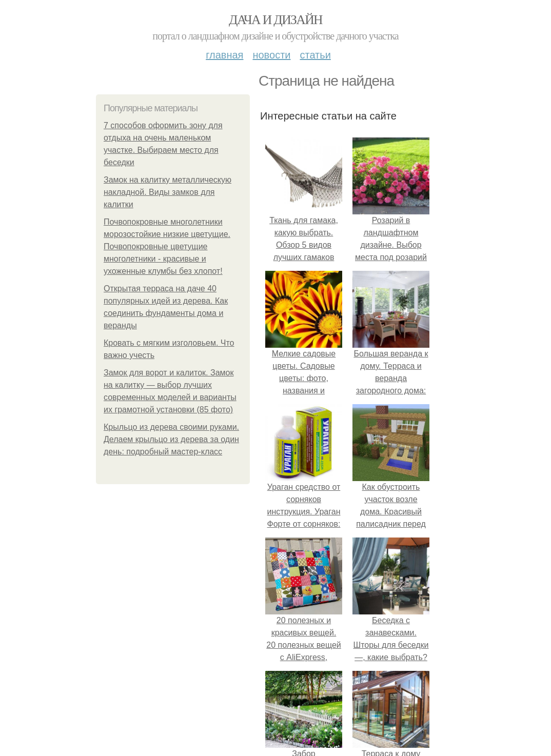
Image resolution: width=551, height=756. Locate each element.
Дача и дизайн (275, 20)
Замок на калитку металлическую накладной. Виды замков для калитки (168, 192)
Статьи (315, 55)
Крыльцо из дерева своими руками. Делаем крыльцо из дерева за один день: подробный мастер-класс (171, 439)
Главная (224, 55)
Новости (271, 55)
